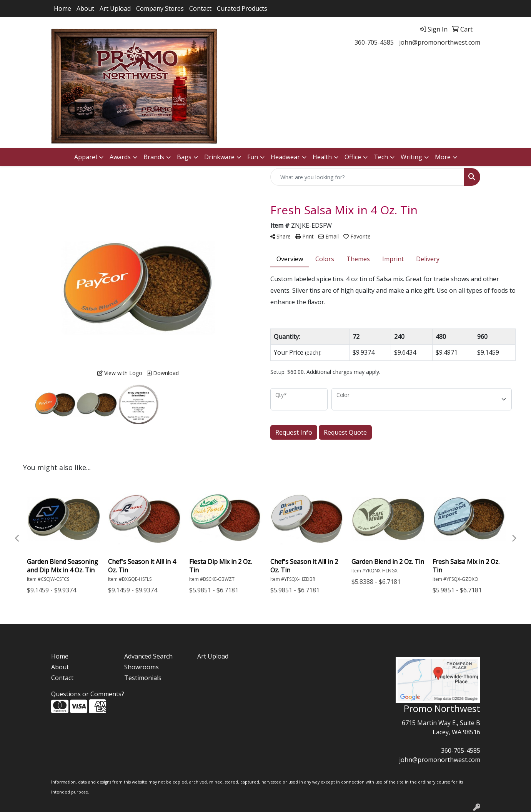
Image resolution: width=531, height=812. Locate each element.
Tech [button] (381, 157)
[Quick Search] (367, 177)
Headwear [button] (285, 157)
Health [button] (322, 157)
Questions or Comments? (88, 694)
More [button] (443, 157)
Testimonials (143, 678)
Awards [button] (120, 157)
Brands (154, 157)
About (85, 8)
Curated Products (242, 8)
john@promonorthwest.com (440, 42)
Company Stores (160, 8)
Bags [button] (184, 157)
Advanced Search (148, 656)
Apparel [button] (86, 157)
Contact (200, 8)
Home (62, 8)
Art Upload (115, 8)
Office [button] (353, 157)
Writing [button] (411, 157)
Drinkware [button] (219, 157)
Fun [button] (253, 157)
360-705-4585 (374, 42)
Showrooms (141, 667)
